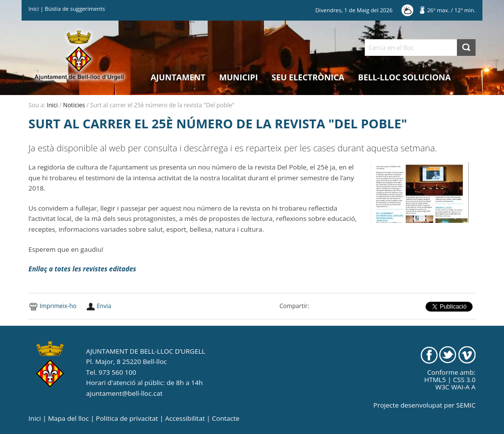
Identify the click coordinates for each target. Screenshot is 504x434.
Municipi (239, 77)
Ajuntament (178, 77)
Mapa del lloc (68, 418)
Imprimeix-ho (58, 306)
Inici (34, 9)
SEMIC (466, 405)
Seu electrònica (308, 77)
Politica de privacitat (127, 418)
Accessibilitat (185, 418)
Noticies (74, 105)
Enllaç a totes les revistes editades (82, 269)
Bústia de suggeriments (75, 9)
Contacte (226, 418)
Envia (104, 306)
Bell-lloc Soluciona (404, 77)
